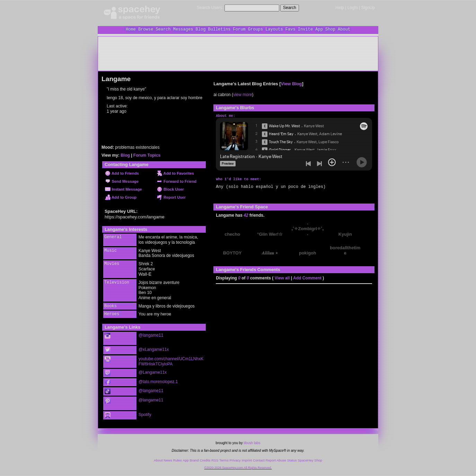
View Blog (292, 84)
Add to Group (121, 197)
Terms (224, 458)
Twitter (118, 350)
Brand (194, 458)
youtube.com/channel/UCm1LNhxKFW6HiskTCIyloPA (171, 361)
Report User (171, 197)
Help (340, 8)
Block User (170, 189)
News (168, 458)
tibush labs (252, 440)
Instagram (116, 338)
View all (282, 278)
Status (292, 458)
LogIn (353, 8)
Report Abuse (276, 458)
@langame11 (151, 335)
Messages (183, 29)
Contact (259, 458)
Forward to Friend (177, 181)
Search (290, 8)
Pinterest (116, 402)
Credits (205, 458)
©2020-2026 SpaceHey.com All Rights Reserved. (238, 465)
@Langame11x (153, 372)
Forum (239, 29)
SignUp (368, 8)
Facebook (119, 381)
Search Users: (210, 8)
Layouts (274, 29)
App (319, 29)
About (344, 29)
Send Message (122, 181)
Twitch (116, 372)
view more (243, 95)
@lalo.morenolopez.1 (158, 381)
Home (131, 29)
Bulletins (219, 29)
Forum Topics (147, 155)
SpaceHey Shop (310, 458)
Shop (330, 29)
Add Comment (307, 278)
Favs (290, 29)
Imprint (247, 458)
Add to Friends (122, 173)
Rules (178, 458)
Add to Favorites (175, 173)
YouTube (118, 359)
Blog (201, 29)
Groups (255, 29)
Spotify (118, 413)
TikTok (116, 390)
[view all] (365, 206)
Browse (146, 29)
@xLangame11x (154, 349)
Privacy (235, 458)
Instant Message (123, 189)
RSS (215, 458)
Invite (305, 29)
